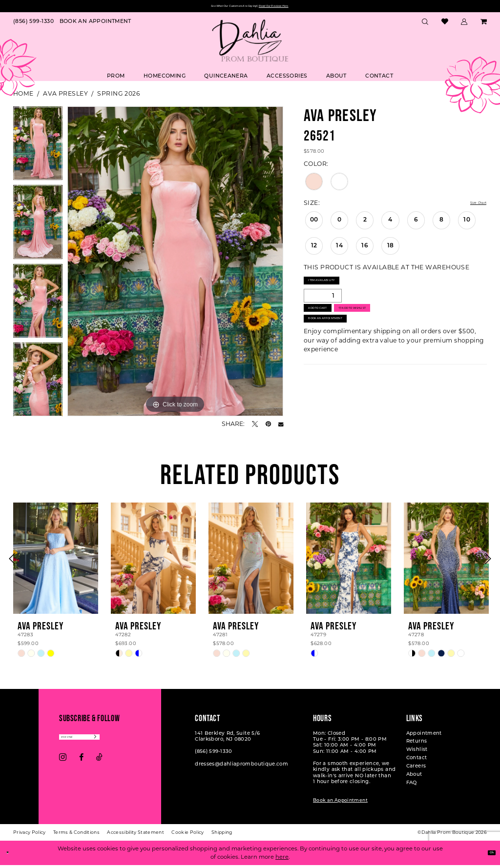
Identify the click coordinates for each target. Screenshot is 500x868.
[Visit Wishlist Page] (445, 25)
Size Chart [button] (470, 206)
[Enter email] (100, 742)
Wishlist (417, 753)
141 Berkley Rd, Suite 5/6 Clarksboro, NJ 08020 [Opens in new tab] (227, 739)
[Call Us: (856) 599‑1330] (33, 25)
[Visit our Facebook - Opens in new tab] (81, 766)
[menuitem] (33, 25)
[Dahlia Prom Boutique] (250, 43)
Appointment (424, 737)
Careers (416, 770)
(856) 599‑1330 (213, 755)
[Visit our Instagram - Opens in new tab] (63, 766)
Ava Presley (65, 96)
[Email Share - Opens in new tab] (281, 427)
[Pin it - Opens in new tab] (268, 427)
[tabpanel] (38, 149)
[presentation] (56, 561)
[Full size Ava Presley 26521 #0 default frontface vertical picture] (175, 264)
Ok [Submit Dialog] (487, 855)
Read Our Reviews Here (302, 8)
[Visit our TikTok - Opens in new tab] (99, 766)
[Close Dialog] (11, 856)
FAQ (412, 786)
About (414, 777)
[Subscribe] (137, 742)
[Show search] (425, 25)
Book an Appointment (340, 803)
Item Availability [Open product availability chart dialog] (338, 288)
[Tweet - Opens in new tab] (255, 427)
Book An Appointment (346, 347)
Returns (417, 745)
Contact (417, 761)
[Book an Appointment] (95, 25)
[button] (464, 25)
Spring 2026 (118, 96)
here (282, 860)
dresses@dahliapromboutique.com (241, 767)
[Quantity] (323, 307)
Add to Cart (331, 326)
